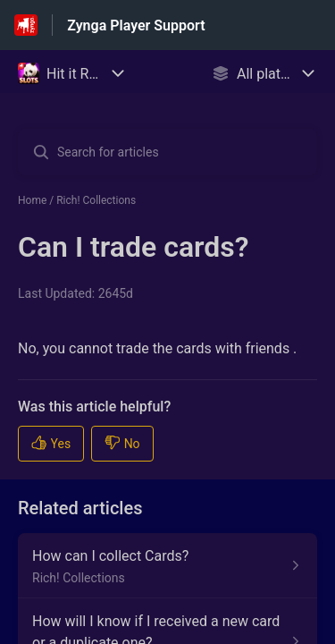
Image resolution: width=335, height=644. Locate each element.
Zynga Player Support (136, 25)
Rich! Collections (96, 200)
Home (32, 200)
